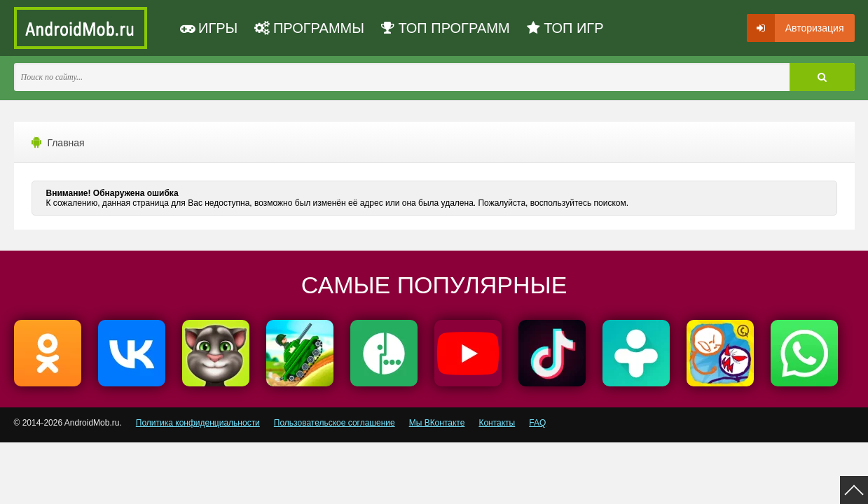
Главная (66, 143)
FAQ (537, 423)
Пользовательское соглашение (335, 423)
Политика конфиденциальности (198, 423)
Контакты (497, 423)
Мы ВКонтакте (437, 423)
